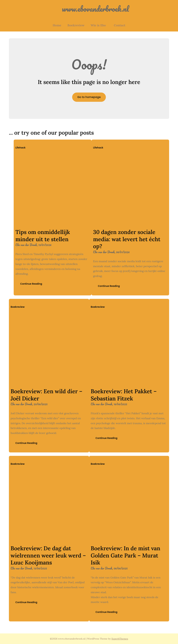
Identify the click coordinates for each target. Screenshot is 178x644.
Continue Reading (31, 284)
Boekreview (76, 25)
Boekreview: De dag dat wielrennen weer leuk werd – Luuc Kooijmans (48, 555)
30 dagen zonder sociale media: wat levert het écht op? (127, 239)
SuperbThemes (120, 639)
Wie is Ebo (98, 25)
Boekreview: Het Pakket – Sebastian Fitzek (124, 395)
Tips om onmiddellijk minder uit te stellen (43, 236)
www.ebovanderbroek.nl (89, 9)
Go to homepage (89, 97)
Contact (120, 25)
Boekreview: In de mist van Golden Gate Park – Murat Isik (126, 555)
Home (57, 25)
